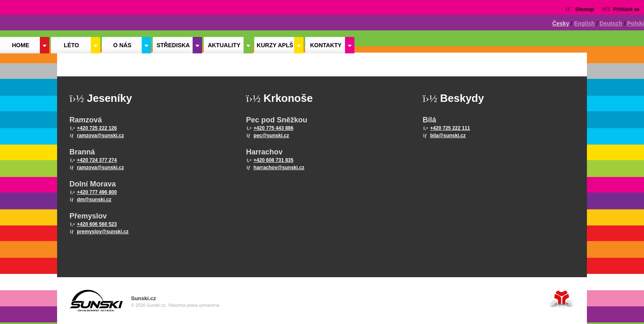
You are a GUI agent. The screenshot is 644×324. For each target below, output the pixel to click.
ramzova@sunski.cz (100, 136)
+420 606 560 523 (97, 224)
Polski (636, 23)
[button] (621, 9)
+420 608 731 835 (273, 160)
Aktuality (224, 45)
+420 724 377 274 (97, 160)
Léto (71, 45)
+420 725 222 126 (97, 128)
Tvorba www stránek (561, 299)
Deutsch (611, 23)
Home (37, 19)
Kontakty (326, 45)
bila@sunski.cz (448, 136)
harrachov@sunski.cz (279, 168)
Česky (561, 23)
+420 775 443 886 (273, 128)
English (585, 23)
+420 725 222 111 (450, 128)
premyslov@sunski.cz (103, 232)
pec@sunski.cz (271, 136)
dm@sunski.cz (94, 200)
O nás (122, 45)
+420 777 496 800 (97, 192)
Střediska (173, 45)
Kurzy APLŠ (275, 45)
